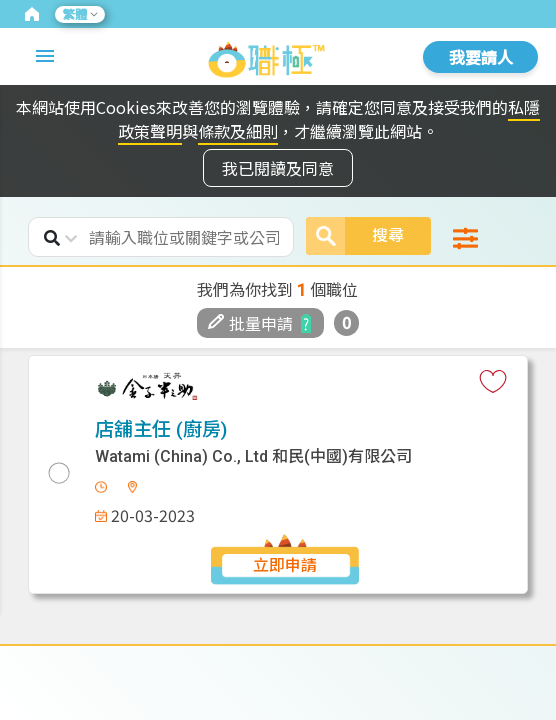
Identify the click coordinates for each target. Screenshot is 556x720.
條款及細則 (238, 131)
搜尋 (355, 236)
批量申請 (250, 323)
